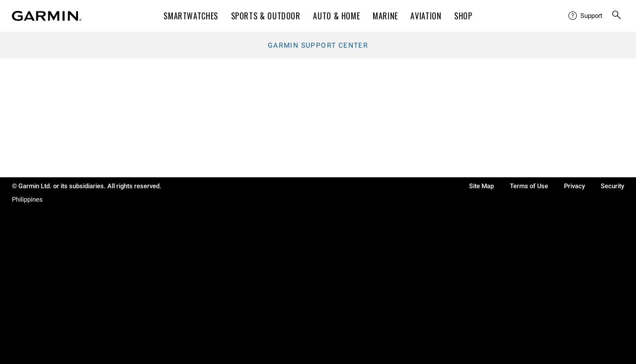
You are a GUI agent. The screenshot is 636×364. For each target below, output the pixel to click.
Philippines (27, 199)
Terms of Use (529, 186)
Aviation (426, 16)
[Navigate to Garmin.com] (47, 16)
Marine (385, 16)
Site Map (481, 186)
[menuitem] (586, 16)
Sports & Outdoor (266, 16)
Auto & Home (336, 16)
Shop (463, 16)
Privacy (574, 186)
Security (612, 186)
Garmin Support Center (318, 45)
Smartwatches (191, 16)
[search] (617, 16)
